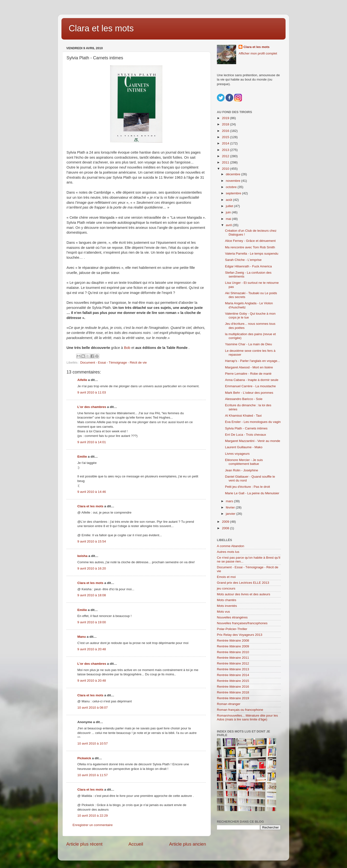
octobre (232, 187)
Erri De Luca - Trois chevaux (246, 435)
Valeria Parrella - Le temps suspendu (252, 254)
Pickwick (84, 758)
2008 (226, 528)
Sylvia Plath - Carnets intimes (246, 428)
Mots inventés (227, 606)
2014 (226, 143)
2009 (226, 522)
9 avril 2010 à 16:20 (92, 568)
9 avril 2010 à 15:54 (92, 541)
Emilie (82, 457)
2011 (226, 162)
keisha (82, 556)
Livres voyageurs (237, 454)
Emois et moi (226, 577)
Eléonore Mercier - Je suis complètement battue (244, 462)
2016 (226, 131)
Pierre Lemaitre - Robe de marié (248, 374)
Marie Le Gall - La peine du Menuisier (252, 493)
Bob (128, 348)
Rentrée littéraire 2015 (233, 681)
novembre (234, 181)
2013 (226, 150)
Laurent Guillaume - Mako (244, 447)
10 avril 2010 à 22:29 (93, 816)
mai (229, 219)
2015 (226, 137)
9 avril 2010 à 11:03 (92, 392)
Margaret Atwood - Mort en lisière (249, 367)
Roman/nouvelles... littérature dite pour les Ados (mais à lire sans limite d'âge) (247, 717)
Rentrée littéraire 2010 (233, 652)
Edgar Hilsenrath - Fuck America (248, 266)
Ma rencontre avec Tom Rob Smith (250, 247)
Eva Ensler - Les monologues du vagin (253, 422)
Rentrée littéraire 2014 (233, 675)
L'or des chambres (92, 407)
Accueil (136, 844)
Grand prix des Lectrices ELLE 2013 (243, 583)
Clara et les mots (101, 28)
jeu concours (226, 588)
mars (230, 501)
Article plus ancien (188, 844)
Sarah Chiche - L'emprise (243, 260)
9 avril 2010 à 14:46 (92, 492)
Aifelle (82, 380)
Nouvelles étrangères (232, 617)
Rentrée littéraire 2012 (233, 663)
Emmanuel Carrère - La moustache (250, 386)
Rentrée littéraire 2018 (233, 692)
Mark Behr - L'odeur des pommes (249, 393)
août (229, 200)
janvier (231, 514)
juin (229, 212)
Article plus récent (84, 844)
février (231, 507)
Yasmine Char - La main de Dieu (249, 344)
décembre (234, 174)
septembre (234, 193)
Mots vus (223, 612)
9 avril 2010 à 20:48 (92, 649)
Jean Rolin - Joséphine (242, 470)
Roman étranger (229, 704)
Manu (82, 637)
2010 (226, 169)
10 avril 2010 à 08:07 (93, 708)
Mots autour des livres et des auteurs (244, 594)
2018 (226, 124)
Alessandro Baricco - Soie (244, 399)
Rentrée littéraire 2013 (233, 669)
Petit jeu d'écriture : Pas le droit (247, 487)
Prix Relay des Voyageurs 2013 (240, 635)
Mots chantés (227, 600)
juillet (230, 206)
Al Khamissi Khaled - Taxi (243, 416)
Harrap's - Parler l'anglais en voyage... (253, 361)
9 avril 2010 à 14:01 (92, 442)
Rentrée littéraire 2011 (233, 658)
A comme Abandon (230, 546)
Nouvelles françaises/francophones (242, 623)
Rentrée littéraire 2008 (233, 641)
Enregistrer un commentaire (93, 825)
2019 (226, 118)
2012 (226, 156)
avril (229, 225)
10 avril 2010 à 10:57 (93, 743)
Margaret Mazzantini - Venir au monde (253, 441)
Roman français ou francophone (240, 710)
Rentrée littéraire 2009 (233, 646)
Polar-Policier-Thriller (232, 629)
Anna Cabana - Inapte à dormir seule (252, 380)
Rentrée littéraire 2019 (233, 698)
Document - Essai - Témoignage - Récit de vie (113, 363)
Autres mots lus (228, 552)
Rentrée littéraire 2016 (233, 687)
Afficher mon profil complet (258, 53)
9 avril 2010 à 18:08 (92, 595)
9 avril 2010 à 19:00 (92, 622)
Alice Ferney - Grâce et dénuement (250, 241)
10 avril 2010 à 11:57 (93, 775)
